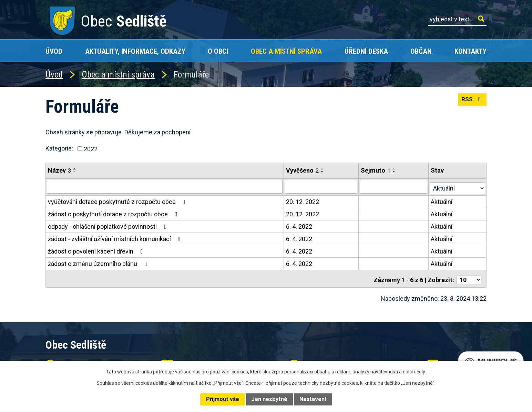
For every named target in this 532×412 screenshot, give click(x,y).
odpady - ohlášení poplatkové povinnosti (109, 225)
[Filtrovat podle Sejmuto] (394, 186)
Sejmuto (376, 170)
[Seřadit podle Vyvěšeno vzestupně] (323, 169)
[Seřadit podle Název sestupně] (75, 172)
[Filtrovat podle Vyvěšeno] (322, 186)
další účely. (414, 372)
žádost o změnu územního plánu (99, 262)
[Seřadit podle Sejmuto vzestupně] (395, 169)
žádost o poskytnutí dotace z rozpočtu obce (114, 213)
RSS (472, 102)
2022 (91, 149)
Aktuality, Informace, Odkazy (135, 51)
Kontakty (470, 51)
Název (59, 170)
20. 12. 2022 (303, 200)
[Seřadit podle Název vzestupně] (75, 169)
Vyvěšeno (303, 170)
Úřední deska (366, 51)
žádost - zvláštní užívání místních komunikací (116, 238)
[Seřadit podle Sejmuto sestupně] (395, 172)
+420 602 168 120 (209, 359)
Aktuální (442, 200)
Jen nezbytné (269, 399)
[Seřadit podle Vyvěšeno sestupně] (323, 172)
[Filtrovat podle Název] (165, 186)
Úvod (54, 51)
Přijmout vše (223, 399)
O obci (218, 51)
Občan (421, 51)
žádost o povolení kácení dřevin (97, 250)
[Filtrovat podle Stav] (458, 186)
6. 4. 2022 (299, 225)
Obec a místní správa (286, 51)
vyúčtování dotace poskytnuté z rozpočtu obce (118, 200)
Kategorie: (59, 148)
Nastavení (313, 399)
